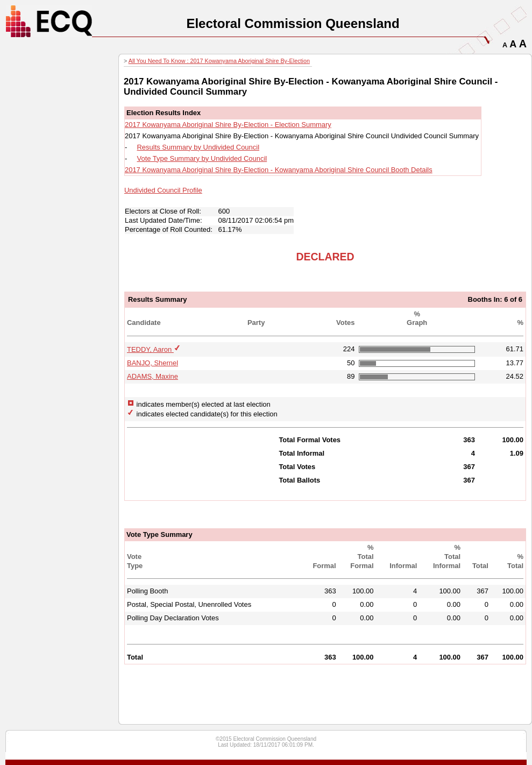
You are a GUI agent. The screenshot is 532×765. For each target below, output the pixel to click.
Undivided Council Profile (163, 190)
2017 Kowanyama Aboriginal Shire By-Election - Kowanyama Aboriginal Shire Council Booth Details (279, 170)
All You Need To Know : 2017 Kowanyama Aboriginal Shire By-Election (219, 61)
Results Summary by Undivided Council (198, 147)
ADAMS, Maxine (152, 376)
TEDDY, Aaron (150, 349)
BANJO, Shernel (152, 363)
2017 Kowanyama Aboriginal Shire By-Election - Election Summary (228, 125)
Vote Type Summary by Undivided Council (202, 158)
